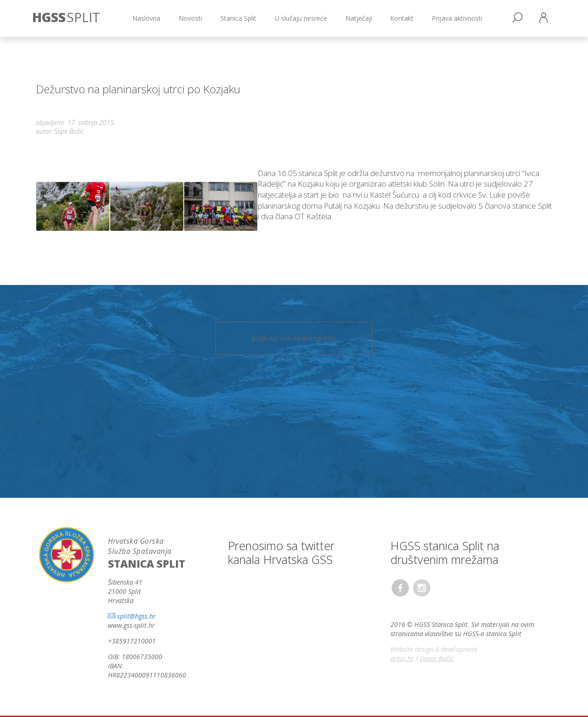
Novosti (190, 18)
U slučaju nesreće (301, 18)
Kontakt (402, 18)
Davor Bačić (437, 658)
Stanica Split (238, 18)
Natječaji (359, 18)
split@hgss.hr (136, 616)
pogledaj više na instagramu (294, 338)
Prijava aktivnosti (457, 18)
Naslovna (146, 18)
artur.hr (402, 658)
